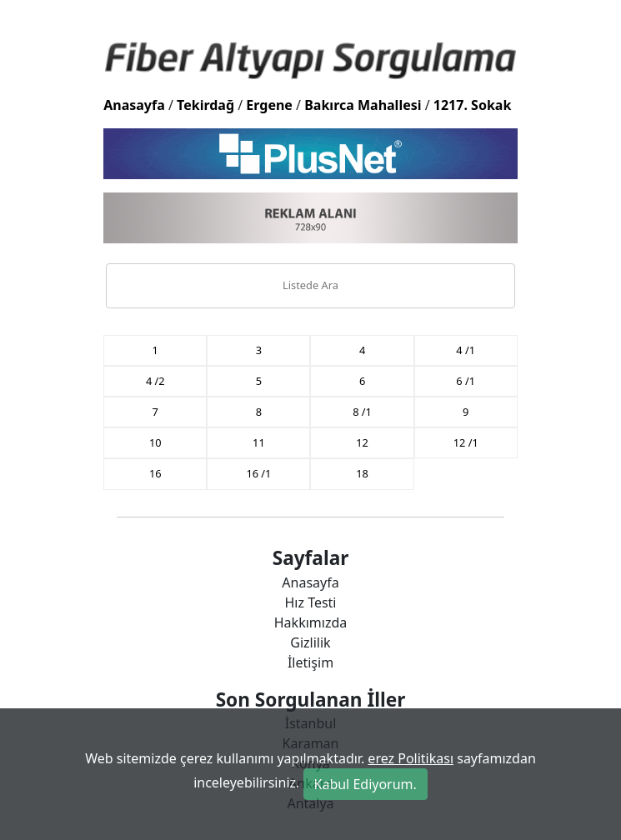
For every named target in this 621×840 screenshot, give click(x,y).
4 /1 (466, 350)
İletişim (310, 662)
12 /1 (466, 442)
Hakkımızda (310, 622)
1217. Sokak (473, 105)
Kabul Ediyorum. (366, 784)
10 (155, 442)
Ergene (269, 105)
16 (155, 473)
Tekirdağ (205, 105)
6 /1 (466, 381)
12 (362, 442)
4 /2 (155, 381)
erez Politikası (411, 758)
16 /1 (258, 473)
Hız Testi (310, 602)
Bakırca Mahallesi (363, 105)
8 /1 (362, 412)
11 (259, 442)
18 (362, 473)
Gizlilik (310, 642)
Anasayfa (134, 105)
